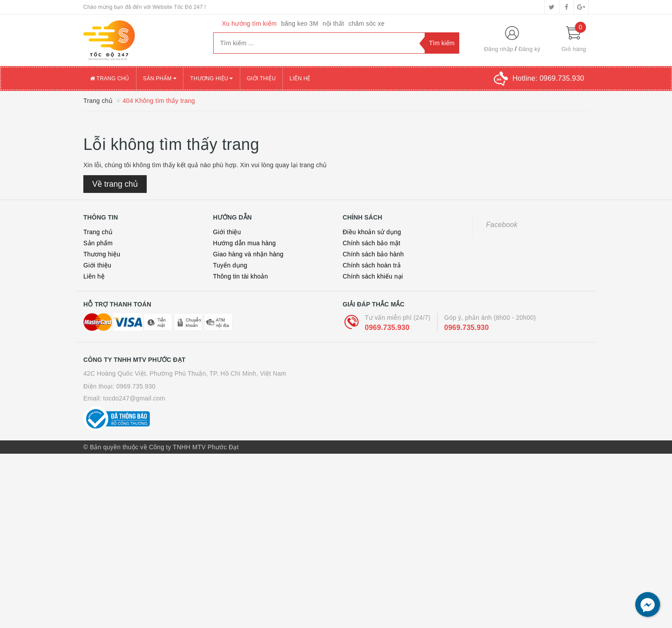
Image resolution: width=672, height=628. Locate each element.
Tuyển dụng (230, 265)
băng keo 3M (300, 24)
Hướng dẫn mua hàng (245, 243)
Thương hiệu (212, 78)
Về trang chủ (115, 184)
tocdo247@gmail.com (134, 398)
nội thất (333, 24)
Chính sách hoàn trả (372, 265)
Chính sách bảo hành (373, 254)
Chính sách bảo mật (371, 243)
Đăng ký (529, 49)
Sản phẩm (160, 78)
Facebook (502, 225)
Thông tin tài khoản (241, 276)
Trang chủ (110, 78)
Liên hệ (300, 78)
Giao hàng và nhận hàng (248, 254)
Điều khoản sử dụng (372, 232)
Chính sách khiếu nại (373, 276)
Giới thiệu (262, 78)
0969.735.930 (387, 328)
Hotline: (548, 78)
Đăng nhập (499, 49)
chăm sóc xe (366, 24)
